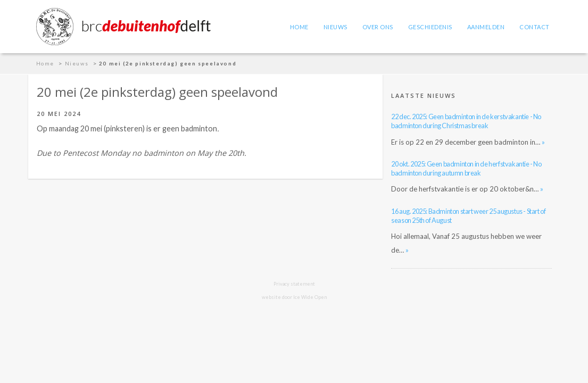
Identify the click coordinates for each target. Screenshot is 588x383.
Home (299, 27)
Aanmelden (486, 27)
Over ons (378, 27)
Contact (535, 27)
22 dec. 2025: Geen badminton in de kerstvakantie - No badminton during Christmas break (466, 121)
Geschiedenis (430, 27)
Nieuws (336, 27)
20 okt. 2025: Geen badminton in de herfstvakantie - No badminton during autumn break (466, 168)
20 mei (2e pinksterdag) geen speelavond (168, 64)
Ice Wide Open (310, 297)
